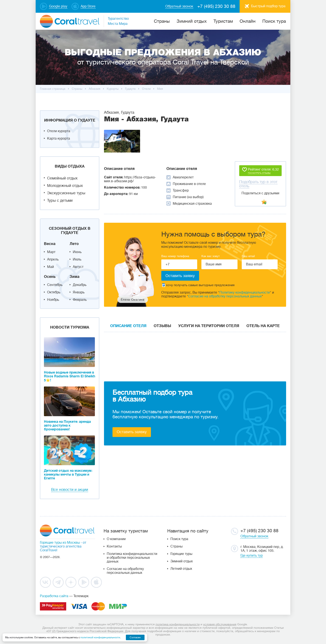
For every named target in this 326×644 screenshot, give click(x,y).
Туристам (223, 21)
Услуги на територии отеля (209, 326)
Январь (79, 292)
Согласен (135, 637)
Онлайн (248, 21)
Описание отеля (128, 326)
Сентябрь (55, 285)
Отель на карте (263, 326)
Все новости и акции (70, 490)
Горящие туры (181, 554)
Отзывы (162, 326)
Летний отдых (181, 569)
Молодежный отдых (65, 186)
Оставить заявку (132, 432)
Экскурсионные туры (66, 193)
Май (51, 267)
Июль (77, 259)
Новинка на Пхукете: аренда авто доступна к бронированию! (67, 426)
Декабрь (80, 285)
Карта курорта (59, 139)
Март (51, 252)
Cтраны (162, 21)
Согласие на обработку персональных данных (225, 296)
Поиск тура (274, 21)
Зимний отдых (192, 21)
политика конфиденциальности (178, 624)
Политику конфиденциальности (245, 293)
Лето (74, 244)
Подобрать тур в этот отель (258, 184)
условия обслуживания (220, 624)
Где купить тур (252, 556)
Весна (50, 244)
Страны (176, 546)
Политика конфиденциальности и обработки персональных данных (132, 558)
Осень (50, 277)
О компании (116, 539)
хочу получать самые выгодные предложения (198, 285)
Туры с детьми (60, 200)
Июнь (77, 252)
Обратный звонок (254, 536)
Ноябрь (53, 300)
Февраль (80, 300)
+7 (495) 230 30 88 (216, 6)
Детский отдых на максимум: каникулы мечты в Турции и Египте (68, 475)
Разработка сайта (54, 596)
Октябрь (54, 292)
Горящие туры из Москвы (60, 543)
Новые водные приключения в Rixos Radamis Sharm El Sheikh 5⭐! (70, 376)
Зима (74, 277)
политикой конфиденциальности (100, 637)
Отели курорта (59, 131)
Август (78, 267)
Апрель (53, 259)
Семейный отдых (62, 178)
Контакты (114, 546)
